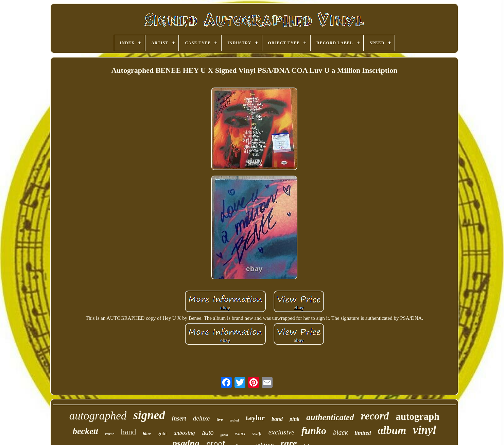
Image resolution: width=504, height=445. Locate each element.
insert (179, 418)
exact (240, 433)
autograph (418, 416)
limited (363, 433)
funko (314, 431)
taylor (255, 418)
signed (149, 415)
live (220, 419)
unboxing (184, 433)
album (392, 430)
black (340, 432)
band (277, 419)
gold (162, 433)
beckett (85, 431)
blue (147, 434)
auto (207, 433)
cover (110, 434)
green (224, 435)
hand (129, 432)
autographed (98, 416)
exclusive (282, 432)
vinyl (424, 430)
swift (257, 434)
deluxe (202, 418)
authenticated (330, 417)
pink (294, 419)
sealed (234, 420)
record (375, 416)
